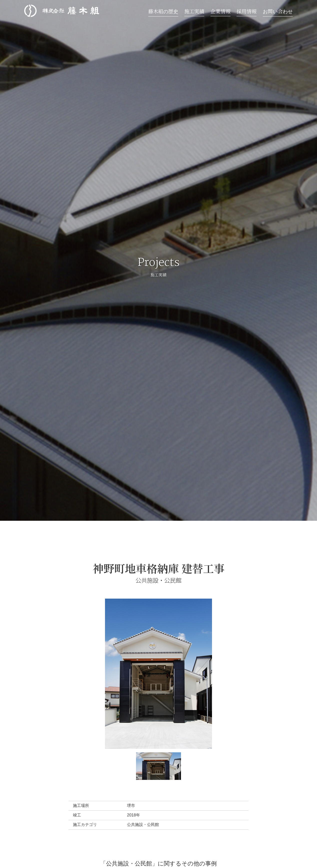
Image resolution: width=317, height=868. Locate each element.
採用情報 (246, 11)
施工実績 (194, 11)
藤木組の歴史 (163, 11)
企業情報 (220, 11)
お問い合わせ (278, 11)
